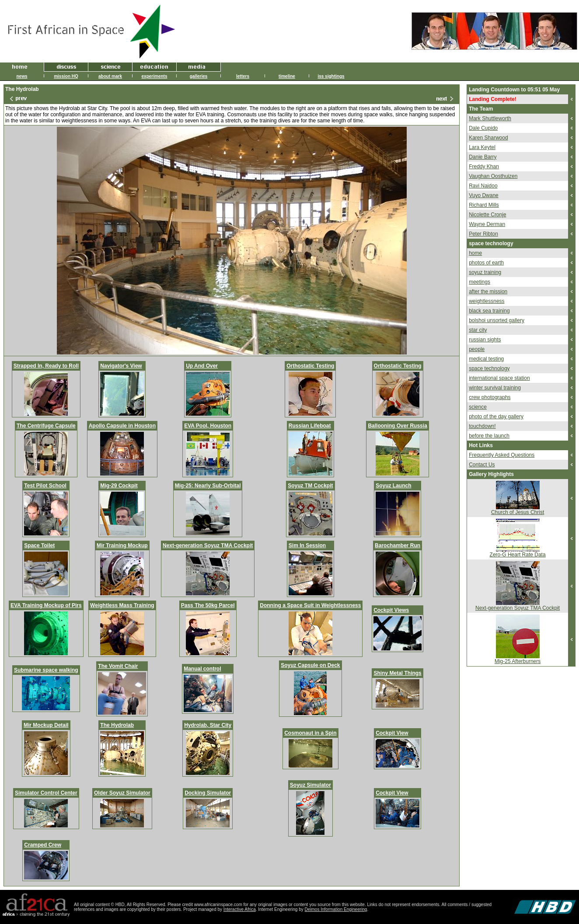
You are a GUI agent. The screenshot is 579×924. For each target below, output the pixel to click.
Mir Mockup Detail (46, 725)
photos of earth (486, 263)
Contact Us (482, 465)
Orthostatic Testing (310, 366)
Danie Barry (483, 157)
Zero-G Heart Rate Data (518, 555)
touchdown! (482, 426)
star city (478, 330)
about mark (110, 76)
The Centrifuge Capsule (46, 426)
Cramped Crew (43, 845)
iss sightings (331, 76)
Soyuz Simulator (310, 785)
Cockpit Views (391, 610)
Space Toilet (39, 545)
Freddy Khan (484, 167)
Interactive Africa (240, 909)
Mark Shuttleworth (490, 118)
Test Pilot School (45, 486)
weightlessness (487, 301)
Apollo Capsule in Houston (122, 426)
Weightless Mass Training (122, 605)
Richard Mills (484, 205)
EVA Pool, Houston (208, 426)
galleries (199, 76)
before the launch (489, 436)
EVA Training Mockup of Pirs (46, 605)
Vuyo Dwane (484, 195)
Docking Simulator (208, 793)
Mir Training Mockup (122, 545)
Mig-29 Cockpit (119, 486)
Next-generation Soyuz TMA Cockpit (208, 545)
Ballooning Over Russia (397, 426)
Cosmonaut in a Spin (310, 733)
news (22, 76)
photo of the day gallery (496, 417)
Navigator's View (121, 366)
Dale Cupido (483, 128)
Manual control (202, 669)
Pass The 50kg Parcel (208, 605)
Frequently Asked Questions (502, 455)
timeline (287, 76)
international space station (499, 378)
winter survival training (495, 388)
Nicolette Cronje (487, 215)
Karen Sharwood (488, 138)
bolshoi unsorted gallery (497, 320)
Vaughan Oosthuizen (493, 176)
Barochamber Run (398, 545)
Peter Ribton (483, 234)
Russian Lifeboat (310, 426)
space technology (489, 368)
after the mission (488, 292)
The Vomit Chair (118, 666)
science (478, 407)
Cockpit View (392, 733)
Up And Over (202, 366)
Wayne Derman (487, 224)
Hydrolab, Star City (208, 725)
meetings (480, 282)
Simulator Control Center (46, 793)
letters (243, 76)
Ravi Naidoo (483, 186)
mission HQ (66, 76)
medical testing (486, 359)
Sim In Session (307, 545)
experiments (155, 76)
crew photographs (490, 397)
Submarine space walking (46, 670)
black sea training (489, 311)
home (475, 253)
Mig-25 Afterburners (518, 661)
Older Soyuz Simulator (122, 793)
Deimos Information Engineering (336, 909)
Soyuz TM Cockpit (310, 486)
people (477, 349)
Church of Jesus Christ (518, 512)
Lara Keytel (482, 147)
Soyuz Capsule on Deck (310, 665)
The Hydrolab (117, 725)
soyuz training (485, 272)
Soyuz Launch (393, 486)
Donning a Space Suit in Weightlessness (310, 605)
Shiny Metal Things (397, 673)
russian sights (485, 340)
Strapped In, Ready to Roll (46, 366)
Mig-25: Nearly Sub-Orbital (208, 486)
